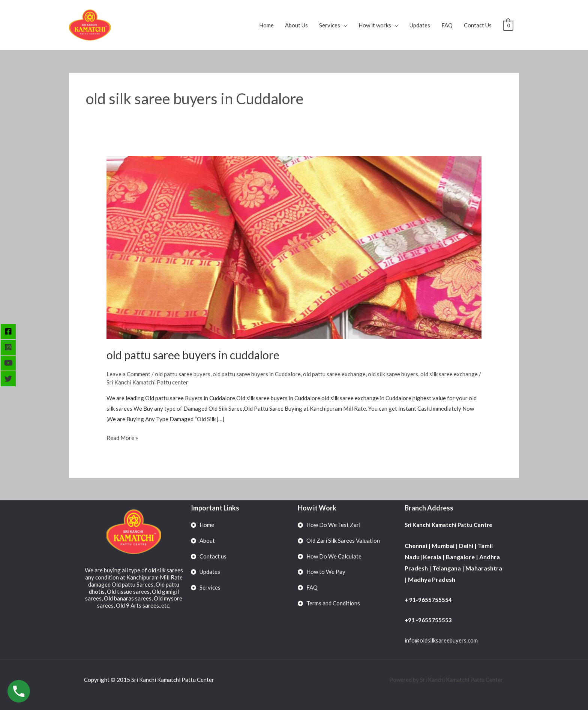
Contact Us (478, 25)
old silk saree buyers (393, 374)
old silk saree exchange (449, 374)
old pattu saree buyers (183, 374)
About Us (297, 25)
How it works (375, 25)
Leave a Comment (128, 374)
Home (267, 25)
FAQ (447, 25)
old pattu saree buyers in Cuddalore (257, 374)
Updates (420, 25)
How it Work (317, 508)
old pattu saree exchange (334, 374)
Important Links (215, 508)
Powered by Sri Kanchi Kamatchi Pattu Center (447, 680)
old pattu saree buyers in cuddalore (193, 355)
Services (330, 25)
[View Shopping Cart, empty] (508, 25)
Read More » (122, 437)
